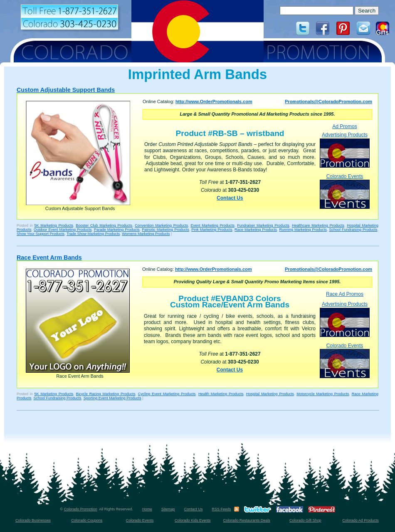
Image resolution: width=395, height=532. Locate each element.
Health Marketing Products (221, 394)
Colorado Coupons (87, 520)
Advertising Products (345, 150)
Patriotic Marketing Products (165, 230)
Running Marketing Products (303, 230)
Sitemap (168, 509)
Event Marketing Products (212, 225)
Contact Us (230, 198)
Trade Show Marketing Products (93, 234)
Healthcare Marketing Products (318, 225)
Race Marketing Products (256, 230)
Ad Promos (344, 126)
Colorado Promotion (81, 509)
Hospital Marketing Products (270, 394)
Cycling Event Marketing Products (167, 394)
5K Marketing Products (54, 225)
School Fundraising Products (353, 230)
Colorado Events (345, 191)
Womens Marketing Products (146, 234)
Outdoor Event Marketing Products (63, 230)
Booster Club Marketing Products (104, 225)
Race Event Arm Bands (49, 257)
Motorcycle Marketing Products (323, 394)
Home (147, 509)
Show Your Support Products (41, 234)
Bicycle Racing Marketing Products (106, 394)
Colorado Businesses (33, 520)
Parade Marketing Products (117, 230)
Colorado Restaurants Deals (247, 520)
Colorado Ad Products (360, 520)
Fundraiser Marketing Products (263, 225)
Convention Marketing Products (161, 225)
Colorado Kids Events (193, 520)
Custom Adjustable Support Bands (66, 90)
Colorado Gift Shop (305, 520)
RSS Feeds (221, 509)
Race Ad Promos (345, 294)
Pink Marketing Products (212, 230)
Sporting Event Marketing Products (112, 398)
